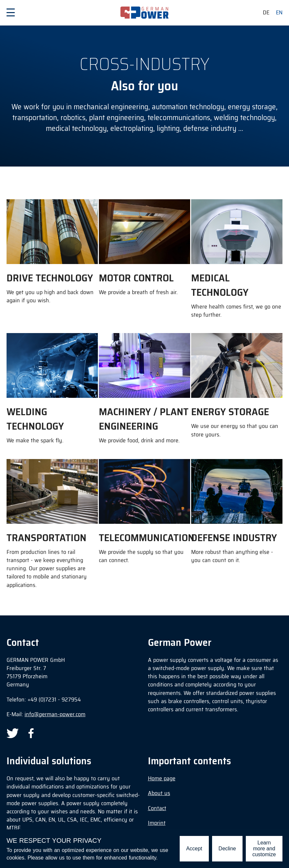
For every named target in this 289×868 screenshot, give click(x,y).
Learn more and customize (264, 849)
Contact (157, 808)
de (266, 12)
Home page (162, 778)
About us (159, 793)
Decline (227, 849)
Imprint (157, 823)
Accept (194, 849)
